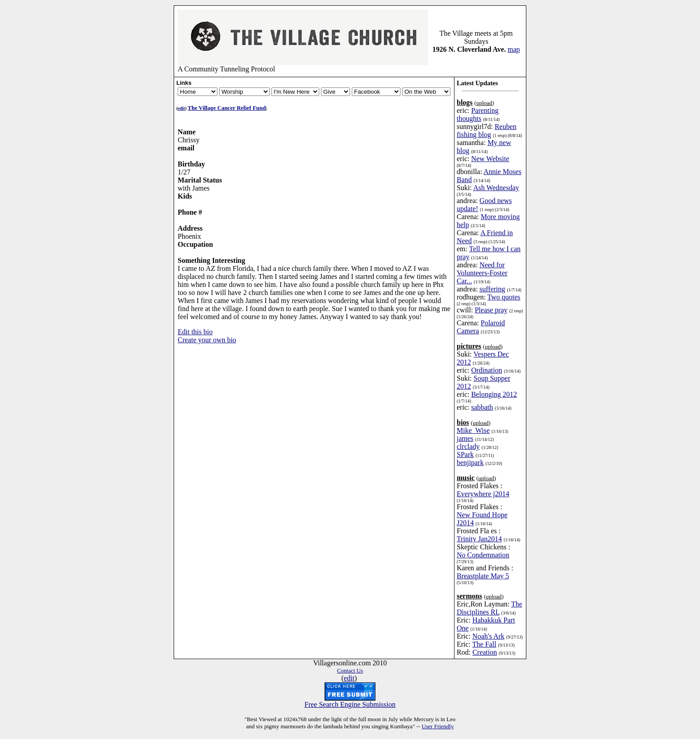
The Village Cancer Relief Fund (227, 104)
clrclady (468, 442)
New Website (490, 155)
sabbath (482, 403)
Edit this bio (195, 328)
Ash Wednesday (496, 184)
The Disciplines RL (490, 604)
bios (463, 418)
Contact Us (350, 666)
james (465, 434)
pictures (469, 342)
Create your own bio (207, 336)
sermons (469, 592)
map (514, 45)
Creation (485, 648)
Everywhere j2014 (483, 490)
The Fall (484, 640)
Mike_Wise (473, 426)
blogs (465, 98)
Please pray (491, 306)
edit (181, 104)
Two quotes (504, 293)
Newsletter (244, 88)
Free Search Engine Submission (350, 700)
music (466, 474)
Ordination (486, 366)
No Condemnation (483, 551)
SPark (465, 450)
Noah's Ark (488, 632)
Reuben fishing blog (487, 127)
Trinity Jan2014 (479, 535)
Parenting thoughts (478, 110)
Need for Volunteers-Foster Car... (482, 269)
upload (484, 99)
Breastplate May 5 (483, 572)
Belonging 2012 (494, 390)
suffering (492, 285)
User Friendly (438, 722)
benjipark (470, 459)
